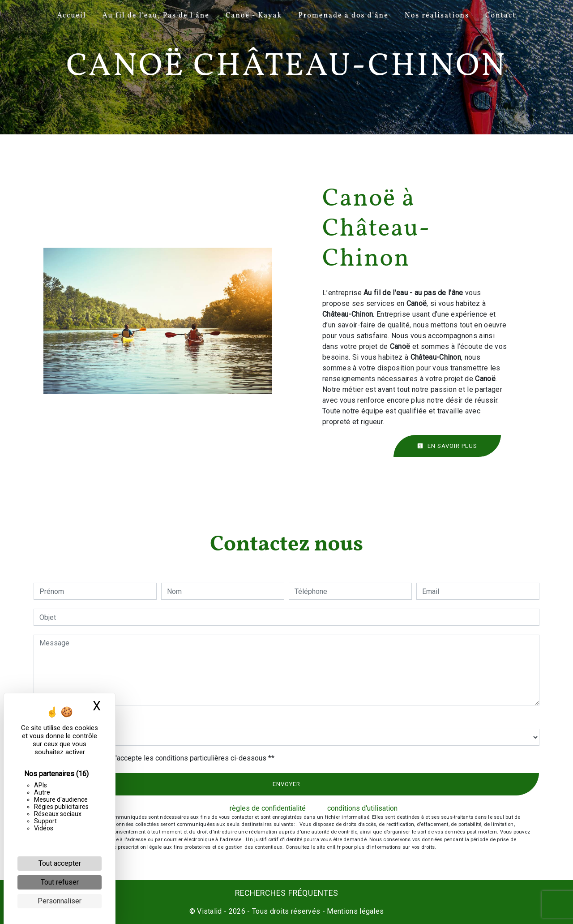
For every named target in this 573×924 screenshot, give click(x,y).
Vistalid (210, 911)
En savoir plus (447, 446)
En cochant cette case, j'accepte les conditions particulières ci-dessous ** (158, 758)
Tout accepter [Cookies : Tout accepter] (60, 863)
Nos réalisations (437, 16)
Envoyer (286, 784)
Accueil (71, 16)
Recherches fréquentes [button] (287, 893)
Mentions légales (354, 911)
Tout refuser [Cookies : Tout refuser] (60, 882)
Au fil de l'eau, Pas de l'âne (156, 16)
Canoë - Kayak (254, 16)
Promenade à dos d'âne (343, 16)
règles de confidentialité (268, 808)
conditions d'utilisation (362, 808)
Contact (501, 16)
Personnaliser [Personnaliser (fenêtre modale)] (60, 901)
